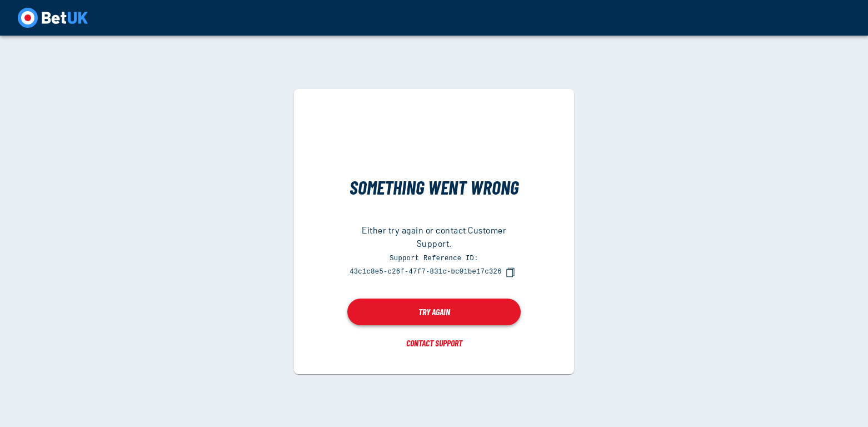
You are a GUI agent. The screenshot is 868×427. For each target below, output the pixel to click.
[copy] (510, 272)
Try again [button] (434, 311)
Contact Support (434, 342)
